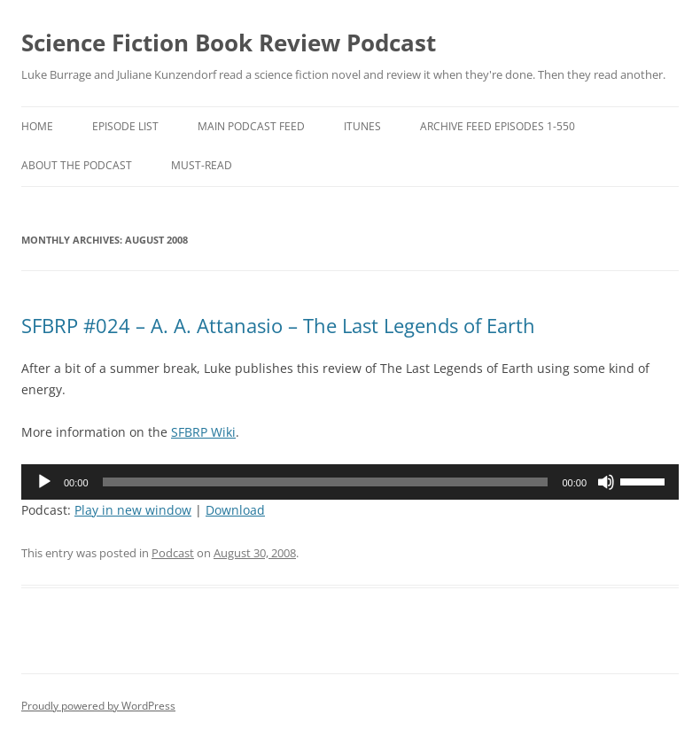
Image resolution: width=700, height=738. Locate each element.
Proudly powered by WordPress (98, 706)
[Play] (44, 482)
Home (37, 126)
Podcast (173, 553)
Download (235, 510)
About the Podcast (77, 165)
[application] (350, 482)
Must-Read (202, 165)
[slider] (326, 482)
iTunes (362, 126)
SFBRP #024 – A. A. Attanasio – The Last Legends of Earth (278, 325)
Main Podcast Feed (251, 126)
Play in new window (133, 510)
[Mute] (606, 482)
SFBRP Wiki (203, 432)
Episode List (125, 126)
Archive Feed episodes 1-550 (498, 126)
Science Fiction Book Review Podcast (229, 43)
